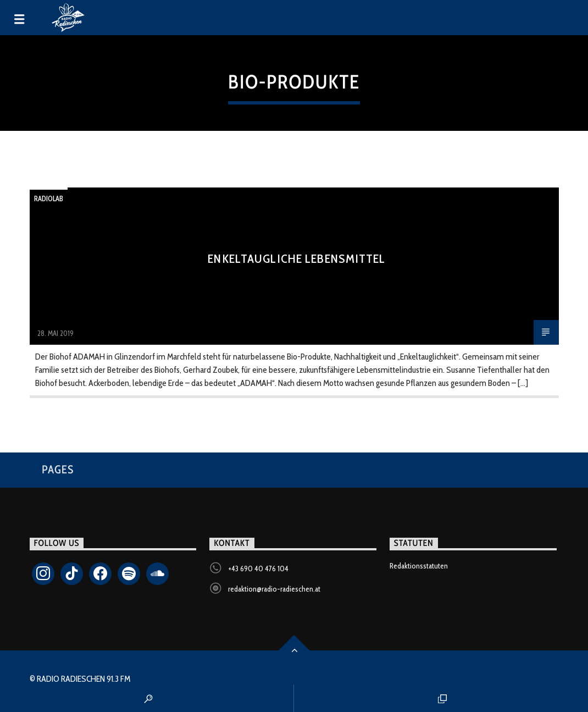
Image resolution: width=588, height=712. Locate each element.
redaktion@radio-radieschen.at (274, 589)
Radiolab (49, 198)
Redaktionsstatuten (419, 566)
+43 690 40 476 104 (258, 569)
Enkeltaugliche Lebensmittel (296, 258)
